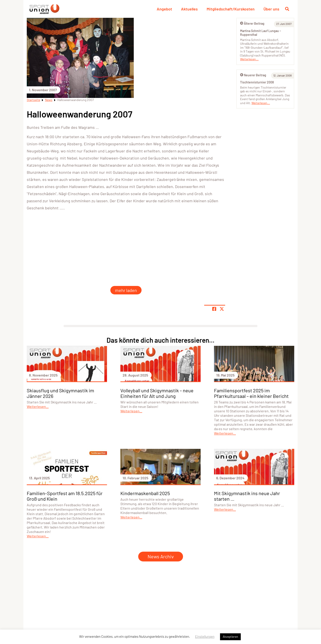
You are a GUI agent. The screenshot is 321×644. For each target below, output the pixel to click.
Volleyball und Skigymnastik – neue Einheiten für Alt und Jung (157, 393)
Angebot (164, 9)
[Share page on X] (222, 309)
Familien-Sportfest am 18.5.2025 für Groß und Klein (65, 496)
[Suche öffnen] (287, 9)
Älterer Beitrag (252, 23)
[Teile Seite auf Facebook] (214, 309)
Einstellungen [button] (205, 636)
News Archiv (161, 556)
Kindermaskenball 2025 (145, 493)
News (49, 100)
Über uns (271, 9)
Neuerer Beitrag (253, 75)
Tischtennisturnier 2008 (257, 82)
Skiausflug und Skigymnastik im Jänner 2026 (60, 393)
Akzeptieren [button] (230, 637)
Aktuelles (189, 9)
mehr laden (126, 290)
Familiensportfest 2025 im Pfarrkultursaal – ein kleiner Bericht (251, 393)
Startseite (33, 100)
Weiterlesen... (249, 59)
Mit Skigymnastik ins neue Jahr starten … (247, 496)
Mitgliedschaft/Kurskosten (231, 9)
